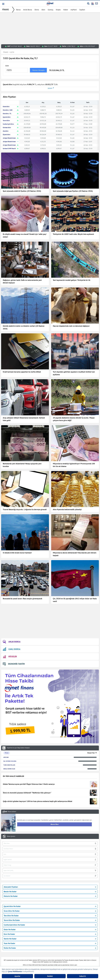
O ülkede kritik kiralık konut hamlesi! (17, 553)
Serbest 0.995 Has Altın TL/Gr (12, 149)
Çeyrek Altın (7, 117)
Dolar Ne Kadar (50, 929)
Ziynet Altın (7, 135)
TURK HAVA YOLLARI (9, 765)
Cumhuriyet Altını (8, 124)
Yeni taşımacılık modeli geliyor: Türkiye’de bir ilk (72, 280)
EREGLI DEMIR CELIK (9, 769)
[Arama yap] (88, 4)
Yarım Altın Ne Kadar (50, 920)
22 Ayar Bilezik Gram (9, 145)
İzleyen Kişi (91, 753)
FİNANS (6, 10)
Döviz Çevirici (11, 836)
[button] (3, 4)
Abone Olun (55, 824)
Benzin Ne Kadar (50, 891)
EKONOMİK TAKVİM (14, 664)
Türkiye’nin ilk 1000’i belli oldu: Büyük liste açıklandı (73, 234)
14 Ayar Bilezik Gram (9, 138)
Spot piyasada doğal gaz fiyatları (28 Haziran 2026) (73, 191)
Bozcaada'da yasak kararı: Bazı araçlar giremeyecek (23, 599)
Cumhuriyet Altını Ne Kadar (50, 925)
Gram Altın (6, 107)
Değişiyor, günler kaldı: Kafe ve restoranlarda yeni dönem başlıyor (22, 281)
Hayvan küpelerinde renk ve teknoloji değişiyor (71, 326)
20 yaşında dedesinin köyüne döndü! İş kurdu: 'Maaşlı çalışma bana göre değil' (74, 419)
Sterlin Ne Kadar (50, 939)
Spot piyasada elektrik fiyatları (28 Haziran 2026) (22, 191)
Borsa (18, 10)
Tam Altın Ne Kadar (50, 916)
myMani (74, 10)
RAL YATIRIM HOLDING (10, 761)
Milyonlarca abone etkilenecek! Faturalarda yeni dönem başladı (75, 554)
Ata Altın (6, 131)
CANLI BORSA (12, 649)
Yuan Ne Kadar (50, 943)
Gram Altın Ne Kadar (50, 911)
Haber (66, 10)
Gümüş (51, 10)
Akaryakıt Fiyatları (50, 887)
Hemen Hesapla (38, 70)
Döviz (37, 10)
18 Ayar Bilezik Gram (9, 142)
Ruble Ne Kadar (50, 948)
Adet (7, 66)
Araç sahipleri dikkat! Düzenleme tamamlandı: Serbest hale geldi (24, 419)
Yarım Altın (6, 121)
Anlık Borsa (28, 10)
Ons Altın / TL (7, 114)
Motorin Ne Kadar (50, 896)
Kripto (58, 10)
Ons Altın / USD (8, 110)
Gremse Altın (7, 128)
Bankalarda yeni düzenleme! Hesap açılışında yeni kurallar (22, 465)
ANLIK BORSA (12, 642)
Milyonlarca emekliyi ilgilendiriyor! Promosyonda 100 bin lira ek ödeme (74, 465)
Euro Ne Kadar (50, 934)
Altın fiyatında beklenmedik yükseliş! (67, 509)
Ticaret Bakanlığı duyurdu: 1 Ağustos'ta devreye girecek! (25, 509)
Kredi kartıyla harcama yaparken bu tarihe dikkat (22, 372)
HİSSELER (10, 657)
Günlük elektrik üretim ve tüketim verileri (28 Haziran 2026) (24, 327)
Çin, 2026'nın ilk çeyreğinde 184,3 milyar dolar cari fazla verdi (75, 600)
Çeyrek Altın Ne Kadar (50, 906)
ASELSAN (6, 757)
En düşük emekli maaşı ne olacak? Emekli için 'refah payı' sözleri (25, 235)
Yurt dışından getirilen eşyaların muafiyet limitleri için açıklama (74, 373)
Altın (43, 10)
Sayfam (82, 10)
